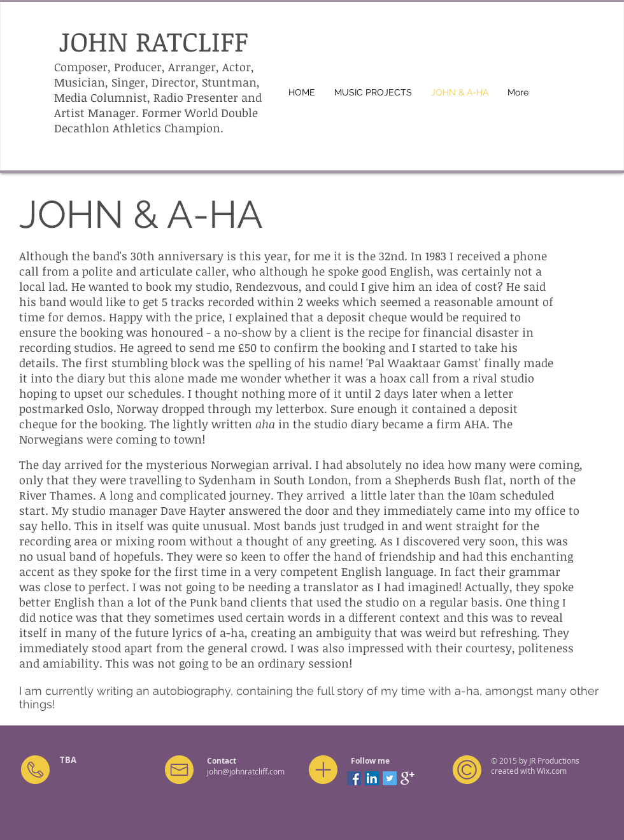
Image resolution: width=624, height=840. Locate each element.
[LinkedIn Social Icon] (372, 778)
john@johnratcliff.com (246, 771)
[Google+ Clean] (408, 778)
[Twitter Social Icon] (390, 778)
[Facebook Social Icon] (354, 778)
